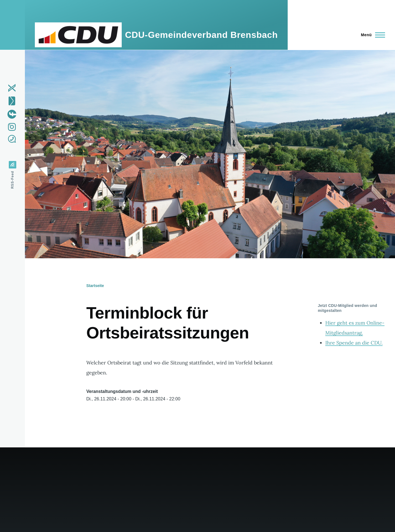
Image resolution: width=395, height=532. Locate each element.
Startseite (95, 286)
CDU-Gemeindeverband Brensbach (201, 35)
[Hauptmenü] (371, 35)
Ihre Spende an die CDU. (354, 343)
